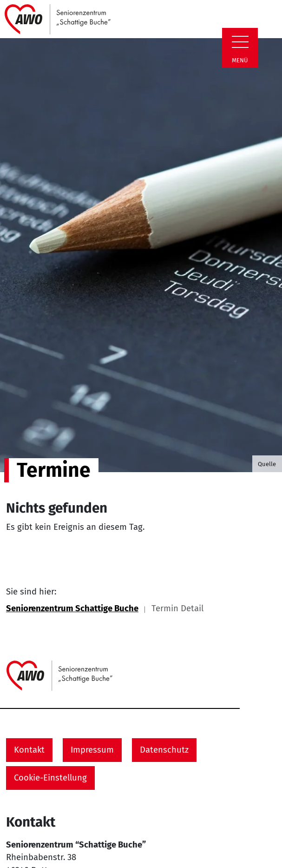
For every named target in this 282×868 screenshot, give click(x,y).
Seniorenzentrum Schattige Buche (72, 608)
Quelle (267, 464)
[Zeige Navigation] (240, 42)
